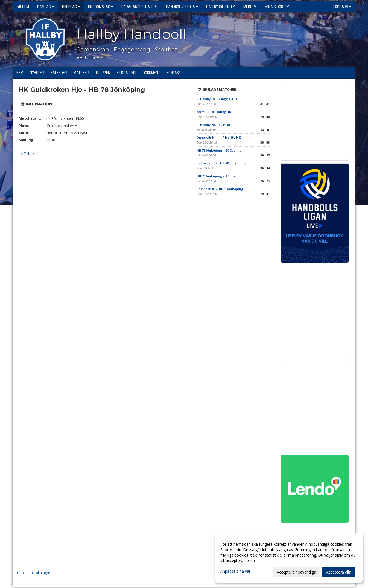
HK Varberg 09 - (221, 163)
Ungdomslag (101, 7)
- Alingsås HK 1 (217, 99)
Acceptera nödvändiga (296, 572)
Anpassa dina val (235, 571)
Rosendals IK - (220, 189)
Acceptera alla (339, 572)
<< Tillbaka (28, 153)
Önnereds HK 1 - (219, 137)
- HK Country (219, 150)
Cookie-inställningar (34, 573)
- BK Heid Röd (217, 125)
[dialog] (289, 558)
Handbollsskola (182, 7)
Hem (23, 7)
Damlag (46, 7)
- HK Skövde (218, 176)
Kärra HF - (214, 112)
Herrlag (71, 7)
